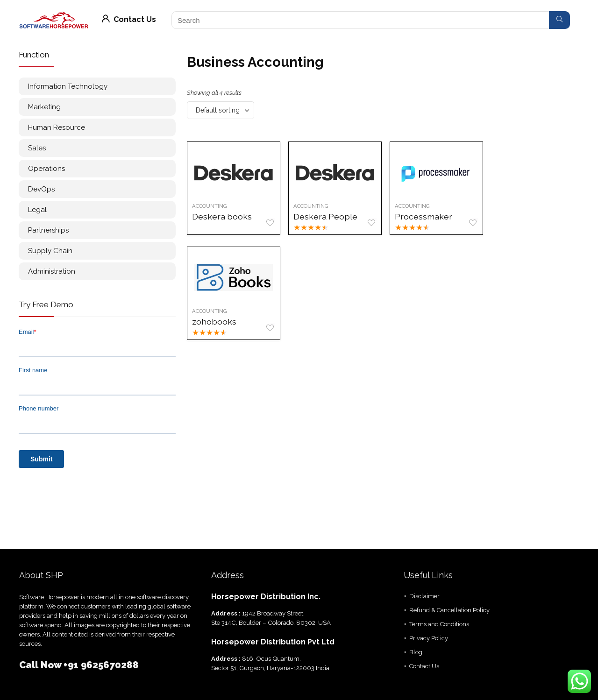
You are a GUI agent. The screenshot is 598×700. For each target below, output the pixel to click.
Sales (37, 148)
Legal (37, 210)
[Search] (559, 20)
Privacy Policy (429, 638)
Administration (52, 271)
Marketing (44, 107)
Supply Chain (50, 251)
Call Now (41, 665)
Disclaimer (424, 596)
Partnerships (48, 230)
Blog (416, 652)
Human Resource (57, 127)
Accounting (210, 206)
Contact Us (129, 19)
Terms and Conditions (439, 624)
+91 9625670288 (101, 665)
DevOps (41, 189)
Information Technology (68, 86)
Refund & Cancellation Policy (449, 610)
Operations (46, 169)
